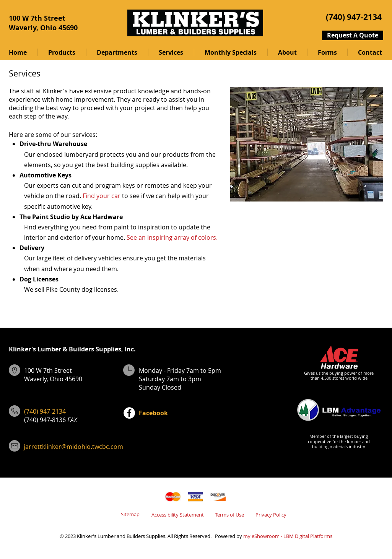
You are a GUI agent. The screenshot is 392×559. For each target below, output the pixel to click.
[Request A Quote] (353, 35)
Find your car (102, 196)
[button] (62, 52)
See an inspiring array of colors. (172, 237)
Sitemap (130, 514)
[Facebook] (129, 413)
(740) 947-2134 (45, 411)
